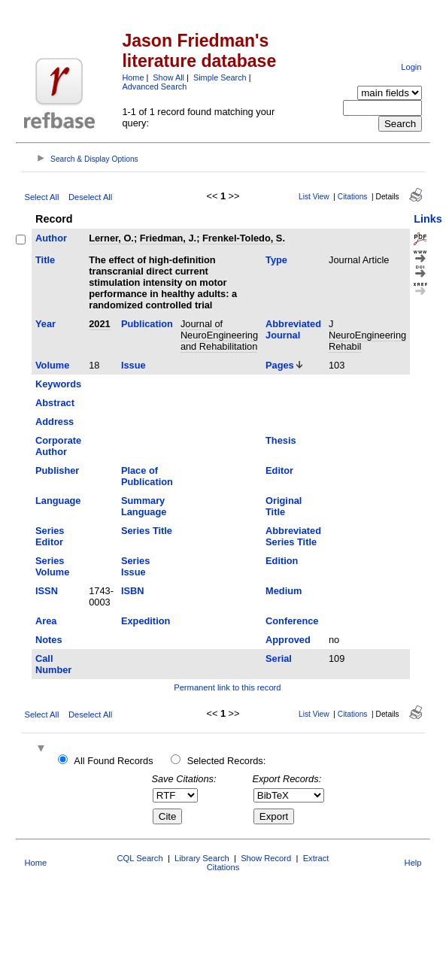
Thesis (281, 440)
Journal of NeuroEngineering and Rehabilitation (219, 335)
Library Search (202, 858)
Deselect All (90, 197)
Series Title (147, 531)
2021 (99, 324)
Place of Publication (147, 476)
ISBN (133, 591)
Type (276, 260)
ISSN (47, 591)
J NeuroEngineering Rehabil (367, 335)
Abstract (55, 403)
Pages (280, 365)
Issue (133, 365)
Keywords (58, 384)
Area (46, 621)
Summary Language (144, 506)
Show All (168, 77)
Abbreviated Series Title (293, 536)
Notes (49, 640)
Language (58, 501)
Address (55, 422)
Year (46, 324)
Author (51, 238)
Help (413, 863)
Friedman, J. (168, 238)
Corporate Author (58, 446)
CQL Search (140, 858)
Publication (147, 324)
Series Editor (50, 536)
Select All (41, 197)
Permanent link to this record (227, 687)
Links (428, 219)
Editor (279, 470)
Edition (282, 561)
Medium (284, 591)
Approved (288, 640)
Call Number (53, 664)
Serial (279, 658)
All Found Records (113, 761)
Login (411, 67)
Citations (353, 197)
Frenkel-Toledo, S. (244, 238)
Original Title (284, 506)
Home (133, 77)
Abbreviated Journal (293, 329)
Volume (52, 365)
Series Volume (52, 566)
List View (314, 197)
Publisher (57, 470)
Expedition (146, 621)
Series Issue (135, 566)
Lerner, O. (111, 238)
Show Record (266, 858)
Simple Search (220, 77)
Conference (292, 621)
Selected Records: (227, 761)
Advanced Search (154, 86)
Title (45, 260)
